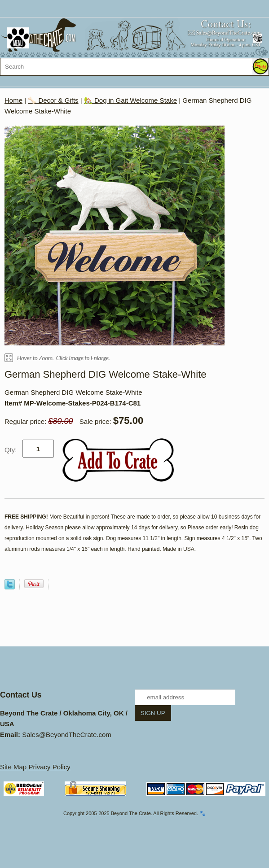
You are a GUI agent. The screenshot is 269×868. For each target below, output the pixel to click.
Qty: (11, 450)
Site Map (13, 767)
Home (13, 100)
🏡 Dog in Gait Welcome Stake (130, 100)
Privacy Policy (49, 767)
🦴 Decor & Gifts (53, 100)
